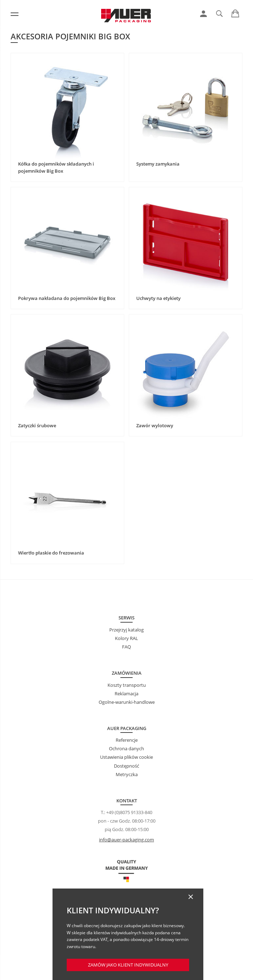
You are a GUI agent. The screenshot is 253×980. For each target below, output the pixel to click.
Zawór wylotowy (155, 425)
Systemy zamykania (158, 164)
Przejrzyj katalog (126, 630)
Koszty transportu (127, 685)
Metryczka (127, 774)
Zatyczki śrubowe (37, 425)
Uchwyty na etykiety (158, 298)
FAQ (126, 647)
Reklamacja (126, 694)
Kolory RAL (126, 638)
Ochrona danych (126, 748)
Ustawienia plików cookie (126, 757)
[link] (203, 14)
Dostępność (126, 766)
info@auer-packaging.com (126, 840)
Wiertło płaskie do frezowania (51, 553)
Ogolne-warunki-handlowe (127, 702)
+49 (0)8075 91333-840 (129, 812)
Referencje (127, 740)
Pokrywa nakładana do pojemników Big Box (67, 298)
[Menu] (15, 14)
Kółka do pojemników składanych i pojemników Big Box (56, 167)
